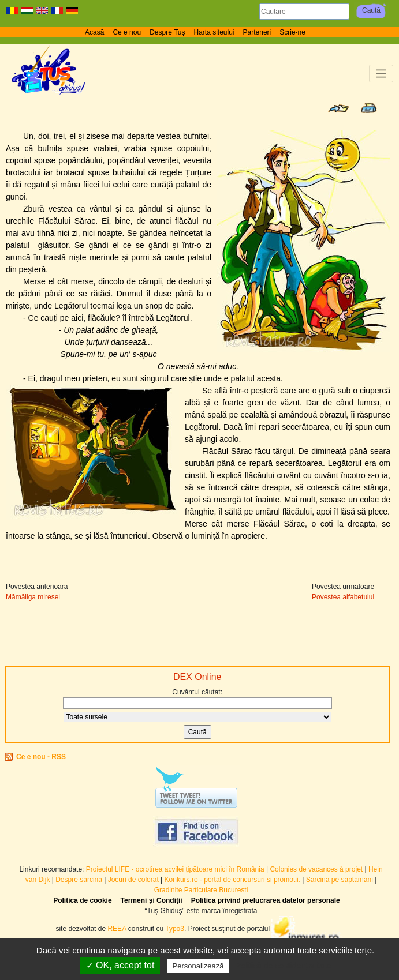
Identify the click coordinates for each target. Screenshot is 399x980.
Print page (369, 108)
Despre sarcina (79, 880)
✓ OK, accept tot (120, 965)
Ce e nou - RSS (41, 757)
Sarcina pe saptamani (340, 880)
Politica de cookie (82, 900)
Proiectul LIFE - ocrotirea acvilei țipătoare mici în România (175, 869)
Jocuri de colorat (134, 880)
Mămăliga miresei (33, 597)
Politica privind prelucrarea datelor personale (266, 900)
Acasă (94, 32)
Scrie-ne (292, 32)
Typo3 (175, 929)
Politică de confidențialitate (284, 966)
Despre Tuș (167, 32)
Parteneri (257, 32)
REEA (117, 929)
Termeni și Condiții (152, 900)
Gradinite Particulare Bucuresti (201, 890)
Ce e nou (127, 32)
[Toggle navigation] (381, 74)
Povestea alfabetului (343, 597)
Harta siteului (214, 32)
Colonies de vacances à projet (316, 869)
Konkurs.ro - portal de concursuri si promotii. (232, 880)
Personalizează (198, 966)
